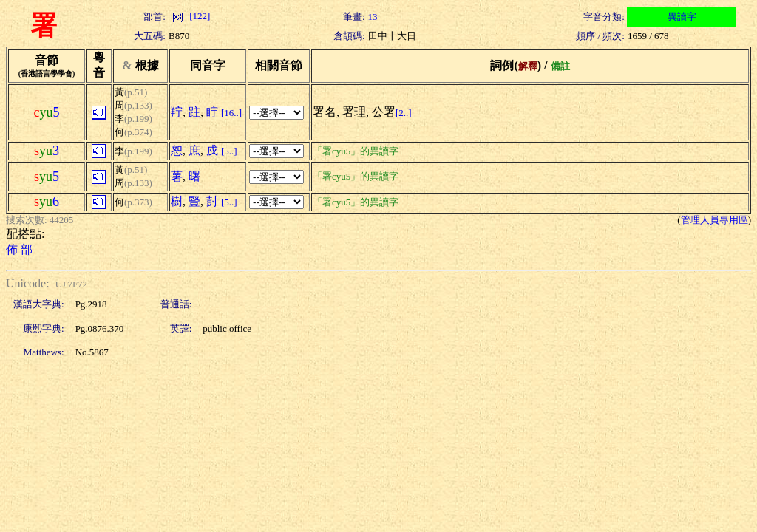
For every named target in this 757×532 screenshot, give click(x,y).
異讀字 (682, 17)
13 (373, 17)
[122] (189, 16)
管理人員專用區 (714, 220)
